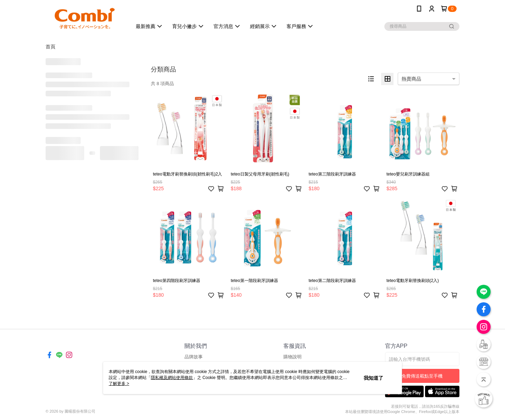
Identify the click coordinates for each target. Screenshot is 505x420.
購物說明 (292, 357)
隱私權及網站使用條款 (172, 378)
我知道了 (373, 378)
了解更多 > (119, 384)
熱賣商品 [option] (411, 79)
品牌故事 (194, 357)
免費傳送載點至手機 (422, 376)
